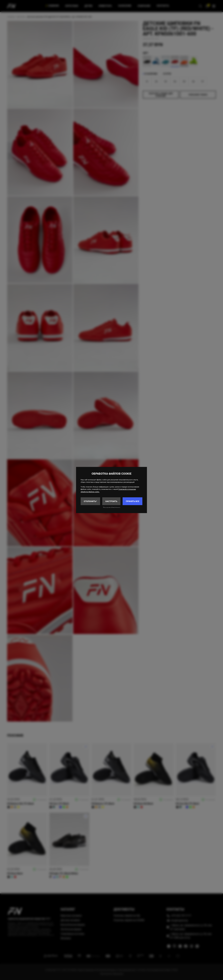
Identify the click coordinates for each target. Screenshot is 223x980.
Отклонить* (90, 501)
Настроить (111, 501)
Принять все (133, 501)
